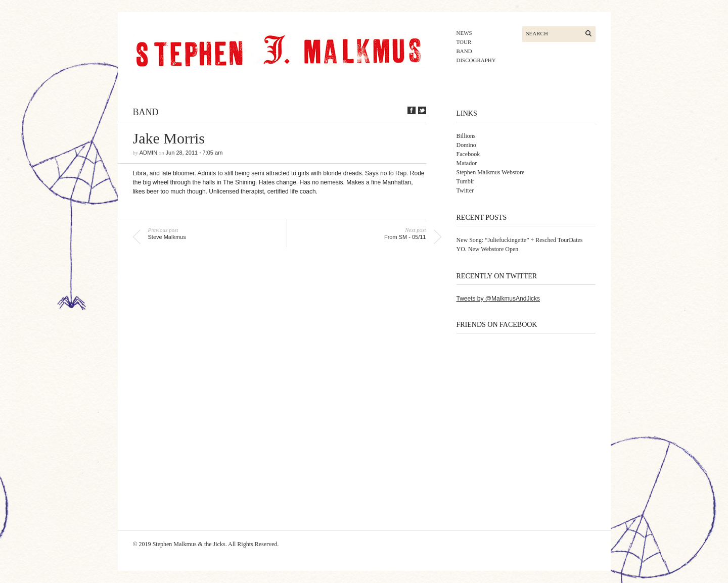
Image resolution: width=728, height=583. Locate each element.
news (464, 33)
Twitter (465, 190)
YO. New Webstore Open (488, 249)
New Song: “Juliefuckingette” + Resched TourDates (520, 240)
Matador (467, 163)
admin (148, 153)
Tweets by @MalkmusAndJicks (498, 299)
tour (464, 42)
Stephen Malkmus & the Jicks (189, 544)
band (464, 51)
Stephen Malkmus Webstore (491, 172)
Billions (466, 136)
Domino (466, 145)
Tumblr (466, 181)
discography (476, 60)
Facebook (468, 154)
